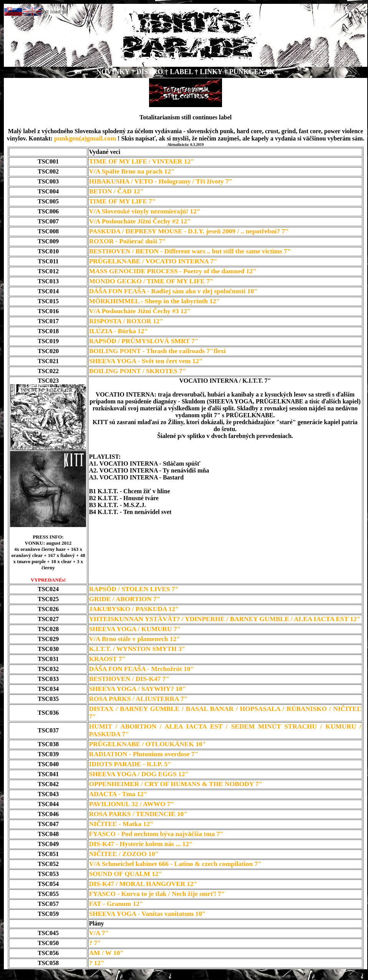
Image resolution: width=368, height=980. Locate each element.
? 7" (95, 943)
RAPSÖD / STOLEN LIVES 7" (134, 589)
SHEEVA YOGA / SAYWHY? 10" (137, 689)
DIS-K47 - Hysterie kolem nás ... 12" (141, 844)
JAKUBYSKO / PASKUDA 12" (134, 609)
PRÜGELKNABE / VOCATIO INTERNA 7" (153, 261)
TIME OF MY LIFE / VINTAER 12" (141, 161)
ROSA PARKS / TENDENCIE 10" (138, 814)
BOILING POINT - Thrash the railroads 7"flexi (157, 351)
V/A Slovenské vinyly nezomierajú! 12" (144, 211)
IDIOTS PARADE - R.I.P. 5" (130, 764)
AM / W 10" (106, 953)
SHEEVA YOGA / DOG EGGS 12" (139, 774)
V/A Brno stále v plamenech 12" (134, 639)
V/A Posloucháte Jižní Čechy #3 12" (140, 311)
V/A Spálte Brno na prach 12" (132, 171)
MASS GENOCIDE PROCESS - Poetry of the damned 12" (172, 271)
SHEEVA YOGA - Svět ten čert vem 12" (146, 361)
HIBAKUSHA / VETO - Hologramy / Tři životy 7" (161, 181)
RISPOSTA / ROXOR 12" (126, 321)
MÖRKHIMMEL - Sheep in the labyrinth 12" (154, 301)
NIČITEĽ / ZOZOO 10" (124, 854)
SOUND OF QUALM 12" (125, 874)
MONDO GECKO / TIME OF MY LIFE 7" (151, 281)
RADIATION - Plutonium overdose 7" (143, 754)
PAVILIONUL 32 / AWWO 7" (131, 804)
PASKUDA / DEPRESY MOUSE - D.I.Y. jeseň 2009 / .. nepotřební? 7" (189, 231)
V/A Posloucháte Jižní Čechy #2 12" (140, 221)
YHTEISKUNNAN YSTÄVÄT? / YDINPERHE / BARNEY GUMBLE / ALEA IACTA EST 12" (225, 619)
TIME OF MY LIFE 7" (122, 201)
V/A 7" (99, 933)
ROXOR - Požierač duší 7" (127, 241)
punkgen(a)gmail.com (85, 138)
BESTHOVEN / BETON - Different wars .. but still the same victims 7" (190, 251)
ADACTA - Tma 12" (118, 794)
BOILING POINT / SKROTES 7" (137, 371)
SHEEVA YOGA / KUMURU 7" (135, 629)
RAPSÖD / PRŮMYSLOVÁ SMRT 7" (143, 341)
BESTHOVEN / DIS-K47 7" (129, 679)
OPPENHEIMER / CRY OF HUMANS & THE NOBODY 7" (176, 784)
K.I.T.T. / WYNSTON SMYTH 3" (137, 649)
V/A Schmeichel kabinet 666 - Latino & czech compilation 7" (175, 864)
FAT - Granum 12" (116, 904)
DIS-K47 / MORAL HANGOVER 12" (143, 884)
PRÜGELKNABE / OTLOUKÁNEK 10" (147, 744)
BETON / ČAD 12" (116, 191)
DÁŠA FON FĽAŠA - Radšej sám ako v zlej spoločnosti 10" (173, 291)
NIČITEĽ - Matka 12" (121, 824)
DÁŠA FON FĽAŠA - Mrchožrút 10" (141, 669)
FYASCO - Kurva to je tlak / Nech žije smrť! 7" (157, 894)
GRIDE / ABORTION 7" (124, 599)
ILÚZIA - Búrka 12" (118, 331)
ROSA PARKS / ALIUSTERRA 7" (138, 699)
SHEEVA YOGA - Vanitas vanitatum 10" (147, 914)
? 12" (96, 963)
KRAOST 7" (107, 659)
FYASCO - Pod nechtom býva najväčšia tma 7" (156, 834)
